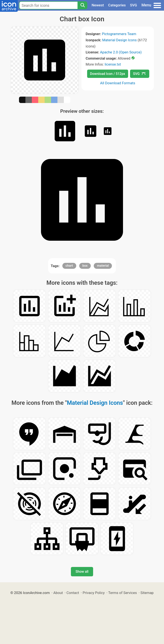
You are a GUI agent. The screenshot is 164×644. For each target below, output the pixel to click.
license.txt (113, 64)
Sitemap (147, 593)
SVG (134, 5)
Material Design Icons (120, 40)
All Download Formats (118, 83)
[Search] (82, 5)
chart (69, 266)
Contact (73, 593)
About (58, 593)
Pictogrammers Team (119, 34)
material (103, 266)
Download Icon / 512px (108, 74)
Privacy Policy (94, 593)
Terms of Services (123, 593)
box (85, 266)
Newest (98, 5)
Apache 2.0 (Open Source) (121, 52)
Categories (117, 5)
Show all (82, 572)
